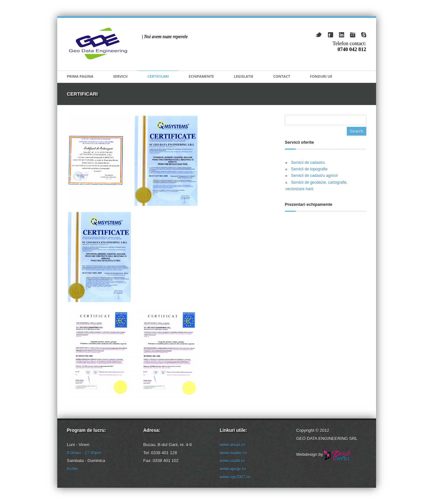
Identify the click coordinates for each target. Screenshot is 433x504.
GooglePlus (353, 35)
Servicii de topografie (309, 169)
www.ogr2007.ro (235, 477)
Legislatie (244, 76)
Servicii (121, 76)
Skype (364, 35)
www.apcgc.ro (233, 469)
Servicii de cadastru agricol (314, 176)
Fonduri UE (321, 76)
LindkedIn (342, 35)
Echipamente (201, 76)
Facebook (331, 35)
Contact (282, 76)
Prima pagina (80, 76)
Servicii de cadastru (308, 163)
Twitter (319, 35)
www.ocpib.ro (232, 461)
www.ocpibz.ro (234, 453)
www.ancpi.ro (232, 445)
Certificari (158, 76)
